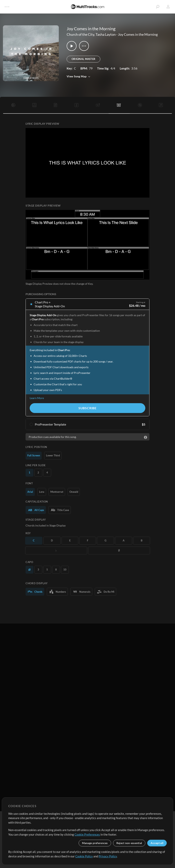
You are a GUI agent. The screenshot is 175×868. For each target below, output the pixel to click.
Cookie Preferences (87, 834)
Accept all (157, 843)
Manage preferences (95, 843)
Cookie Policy (84, 856)
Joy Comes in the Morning (138, 34)
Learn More (37, 398)
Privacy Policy (108, 856)
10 (65, 570)
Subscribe (87, 408)
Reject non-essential (129, 843)
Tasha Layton (106, 34)
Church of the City (80, 34)
